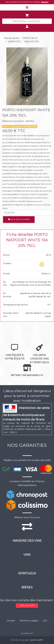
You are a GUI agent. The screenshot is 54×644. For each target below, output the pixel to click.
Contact (11, 621)
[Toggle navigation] (27, 7)
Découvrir (45, 2)
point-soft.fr (37, 640)
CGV (45, 621)
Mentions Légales (29, 621)
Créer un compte (27, 606)
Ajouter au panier (19, 219)
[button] (6, 76)
